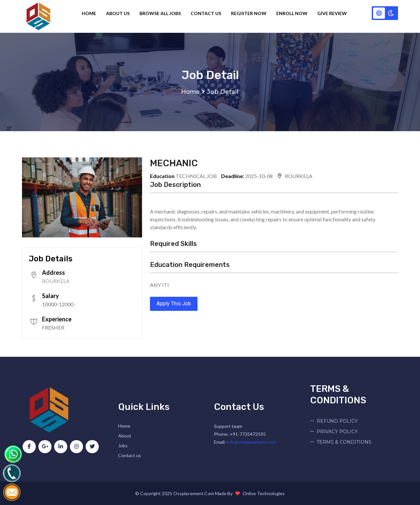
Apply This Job (174, 303)
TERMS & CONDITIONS (344, 442)
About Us (119, 13)
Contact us (130, 455)
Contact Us (207, 13)
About (125, 436)
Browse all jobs (161, 13)
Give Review (333, 13)
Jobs (123, 445)
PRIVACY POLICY (337, 432)
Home (90, 13)
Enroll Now (293, 13)
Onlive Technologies (264, 493)
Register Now (250, 13)
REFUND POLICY (337, 421)
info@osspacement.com (251, 442)
